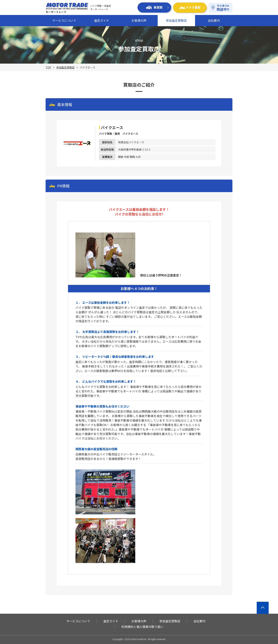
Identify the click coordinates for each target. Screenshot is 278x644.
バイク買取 (190, 7)
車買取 (154, 7)
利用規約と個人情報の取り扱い (142, 627)
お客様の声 (139, 20)
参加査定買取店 (176, 20)
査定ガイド (102, 20)
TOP (48, 67)
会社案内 (214, 20)
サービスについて (64, 20)
